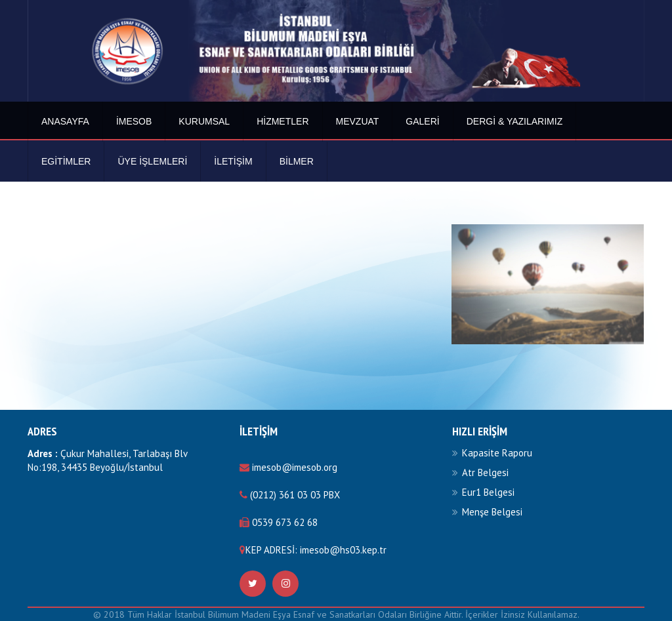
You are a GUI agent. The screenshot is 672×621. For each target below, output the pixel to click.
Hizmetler (283, 121)
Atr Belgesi (485, 472)
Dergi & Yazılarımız (515, 121)
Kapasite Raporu (497, 453)
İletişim (233, 161)
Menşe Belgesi (492, 512)
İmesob (134, 121)
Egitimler (66, 161)
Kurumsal (204, 121)
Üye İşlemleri (152, 161)
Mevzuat (358, 121)
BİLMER (297, 161)
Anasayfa (65, 121)
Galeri (422, 121)
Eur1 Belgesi (488, 492)
